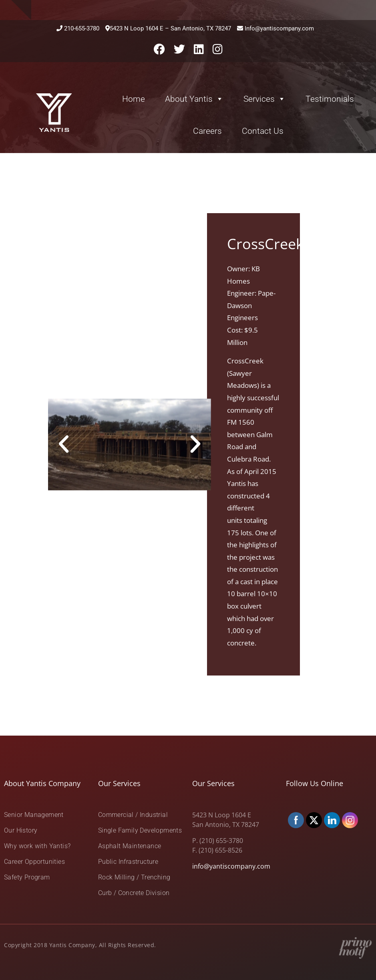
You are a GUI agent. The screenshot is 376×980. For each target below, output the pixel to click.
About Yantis (194, 99)
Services (264, 99)
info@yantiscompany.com (231, 866)
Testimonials (330, 99)
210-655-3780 (82, 28)
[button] (64, 444)
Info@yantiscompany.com (279, 28)
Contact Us (263, 131)
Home (134, 99)
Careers (207, 131)
